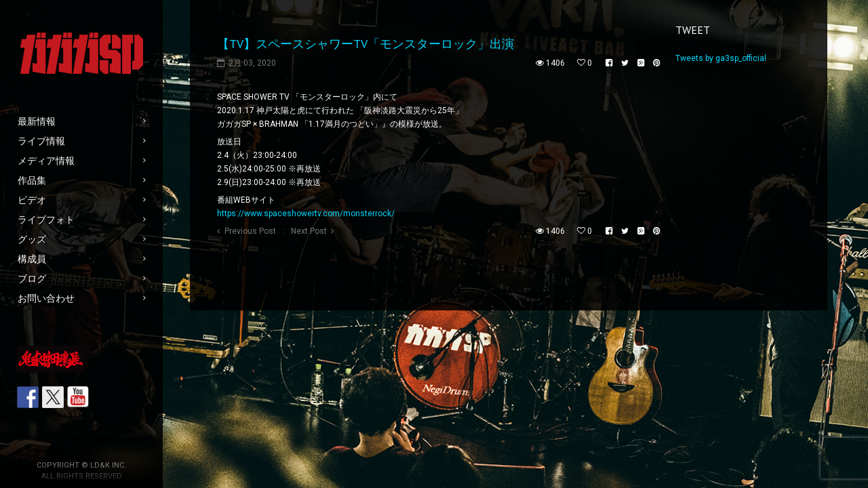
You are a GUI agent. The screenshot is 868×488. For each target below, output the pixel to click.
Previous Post (250, 231)
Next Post (309, 231)
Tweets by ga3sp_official (721, 58)
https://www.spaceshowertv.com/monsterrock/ (306, 213)
